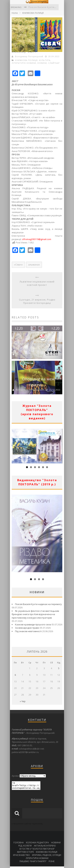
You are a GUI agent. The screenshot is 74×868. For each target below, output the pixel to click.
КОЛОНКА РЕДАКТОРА (37, 844)
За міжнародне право (27, 628)
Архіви (15, 776)
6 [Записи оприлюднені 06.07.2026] (15, 675)
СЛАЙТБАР (54, 63)
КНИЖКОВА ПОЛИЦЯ (33, 13)
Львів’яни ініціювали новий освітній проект (37, 283)
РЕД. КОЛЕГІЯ (25, 847)
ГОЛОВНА (19, 844)
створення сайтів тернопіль (27, 825)
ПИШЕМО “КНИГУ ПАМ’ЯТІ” (33, 863)
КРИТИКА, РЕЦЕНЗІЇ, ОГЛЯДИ (47, 857)
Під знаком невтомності (28, 631)
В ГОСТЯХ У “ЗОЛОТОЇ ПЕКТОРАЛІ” (37, 850)
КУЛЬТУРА (45, 60)
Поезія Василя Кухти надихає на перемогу (38, 604)
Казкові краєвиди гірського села (33, 624)
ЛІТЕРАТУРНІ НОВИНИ (24, 63)
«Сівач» (18, 265)
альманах (34, 265)
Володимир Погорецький (29, 56)
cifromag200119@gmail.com (37, 239)
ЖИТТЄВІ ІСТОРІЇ (25, 853)
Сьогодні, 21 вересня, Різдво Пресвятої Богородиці (37, 301)
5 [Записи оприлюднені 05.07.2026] (59, 668)
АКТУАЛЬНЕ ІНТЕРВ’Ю (45, 847)
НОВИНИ (42, 63)
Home (15, 13)
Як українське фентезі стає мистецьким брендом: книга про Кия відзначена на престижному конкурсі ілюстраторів (35, 614)
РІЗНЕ (52, 863)
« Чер (23, 701)
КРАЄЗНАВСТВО (21, 857)
